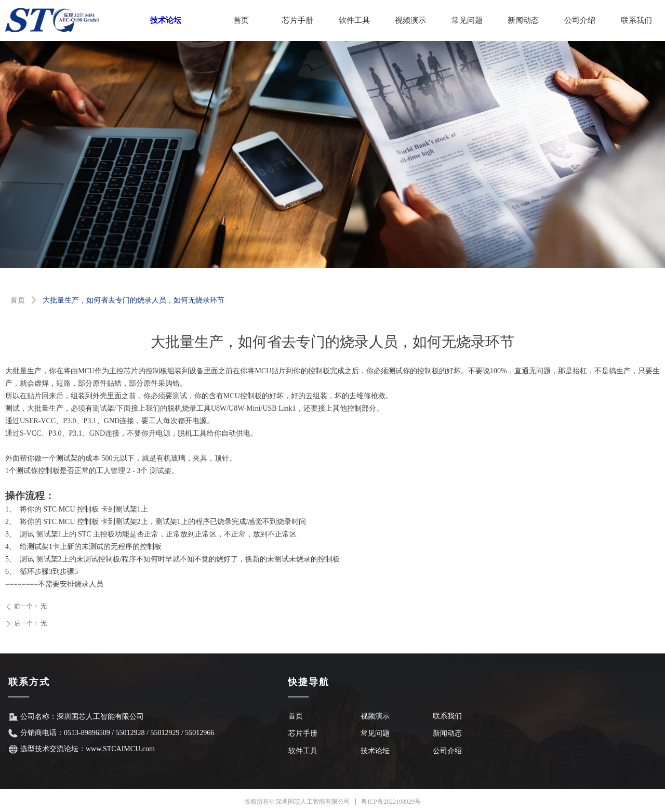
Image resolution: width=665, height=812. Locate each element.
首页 (18, 300)
